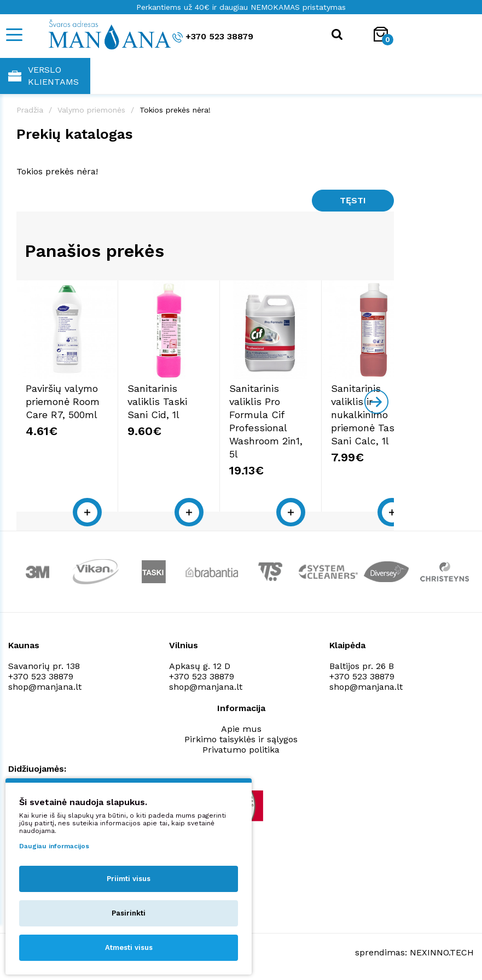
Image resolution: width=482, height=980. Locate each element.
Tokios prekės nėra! (175, 110)
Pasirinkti (129, 913)
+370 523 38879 (213, 37)
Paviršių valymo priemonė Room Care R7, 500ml (74, 428)
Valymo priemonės (91, 110)
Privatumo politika (241, 750)
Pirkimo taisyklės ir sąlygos (241, 740)
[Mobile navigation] (14, 35)
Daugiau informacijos (54, 846)
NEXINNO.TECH (442, 953)
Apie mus (241, 729)
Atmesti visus (129, 947)
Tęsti (353, 200)
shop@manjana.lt (45, 687)
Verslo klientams (43, 76)
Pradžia (30, 110)
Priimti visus (129, 879)
